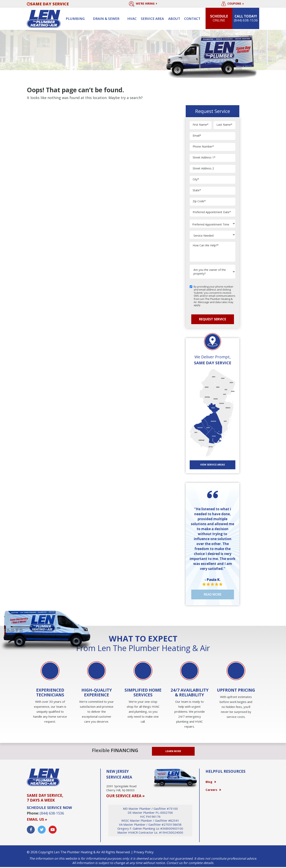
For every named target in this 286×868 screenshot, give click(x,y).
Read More (213, 594)
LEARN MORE (173, 751)
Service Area (152, 19)
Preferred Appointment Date (212, 212)
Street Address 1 (204, 158)
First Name (201, 125)
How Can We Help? (206, 245)
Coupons (232, 4)
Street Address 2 (203, 169)
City (196, 179)
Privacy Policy (144, 852)
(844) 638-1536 (52, 813)
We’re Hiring (143, 4)
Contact (192, 19)
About (174, 19)
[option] (50, 693)
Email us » (37, 819)
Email (197, 136)
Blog (209, 782)
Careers (211, 790)
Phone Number (203, 147)
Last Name (224, 125)
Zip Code (199, 201)
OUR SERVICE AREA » (125, 796)
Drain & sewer (106, 19)
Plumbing (75, 19)
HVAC (132, 19)
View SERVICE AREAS (213, 465)
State (197, 190)
